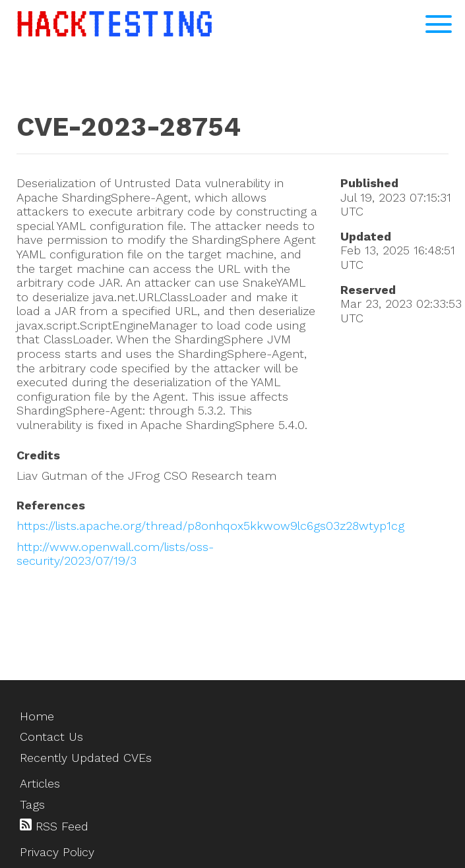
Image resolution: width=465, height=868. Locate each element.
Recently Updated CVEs (86, 758)
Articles (40, 783)
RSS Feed (54, 826)
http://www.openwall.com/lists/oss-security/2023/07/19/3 (115, 554)
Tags (32, 804)
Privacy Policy (57, 852)
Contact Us (51, 737)
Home (37, 716)
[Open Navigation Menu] (439, 24)
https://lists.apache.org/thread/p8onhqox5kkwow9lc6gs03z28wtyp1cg (210, 526)
